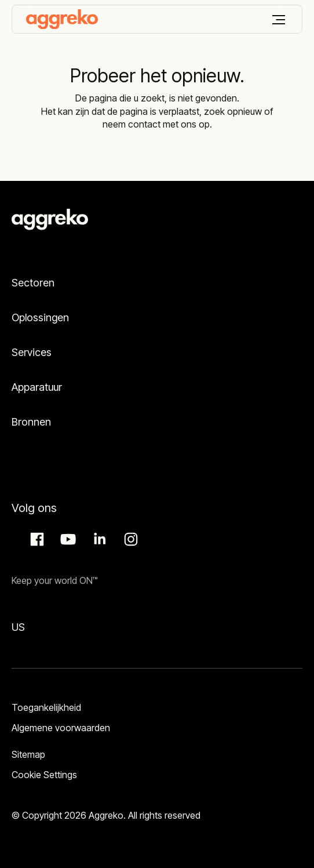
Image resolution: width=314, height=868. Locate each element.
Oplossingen (40, 317)
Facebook (35, 539)
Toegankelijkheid (46, 707)
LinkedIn (98, 539)
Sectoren (33, 283)
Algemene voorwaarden (61, 728)
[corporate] (62, 19)
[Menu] (279, 20)
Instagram (129, 539)
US (18, 627)
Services (32, 352)
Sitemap (28, 754)
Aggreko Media (67, 539)
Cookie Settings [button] (44, 775)
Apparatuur (37, 387)
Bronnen (31, 422)
